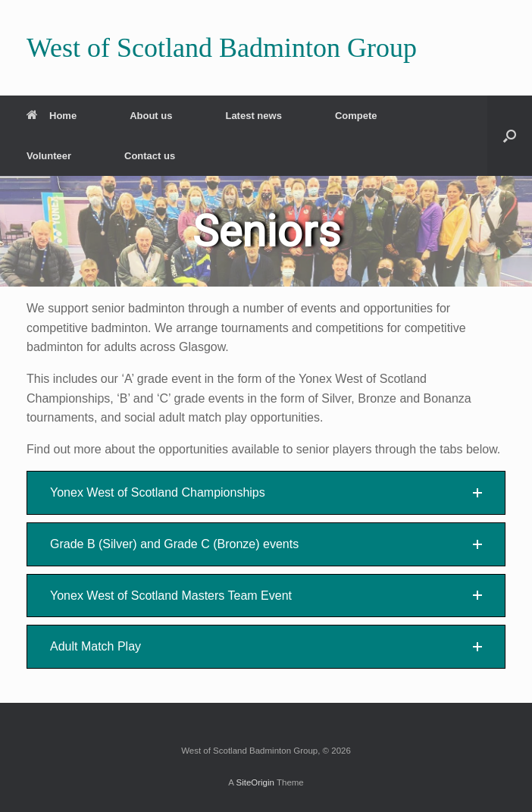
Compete (356, 116)
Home (52, 116)
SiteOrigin (255, 782)
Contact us (150, 156)
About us (151, 116)
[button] (510, 136)
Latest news (253, 116)
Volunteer (49, 156)
